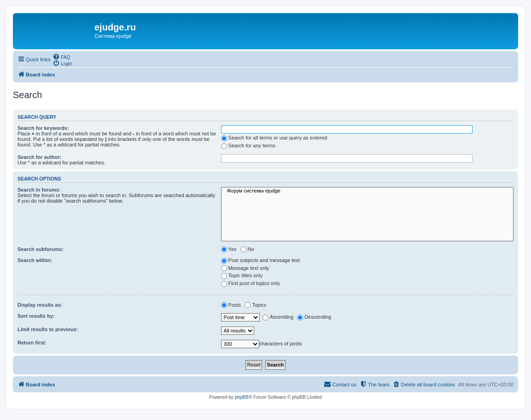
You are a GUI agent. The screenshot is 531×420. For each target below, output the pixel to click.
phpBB (242, 397)
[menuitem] (61, 57)
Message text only (245, 268)
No (247, 249)
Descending (314, 317)
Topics (255, 305)
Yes (229, 249)
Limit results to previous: (48, 329)
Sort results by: (36, 316)
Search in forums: (39, 190)
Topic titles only (242, 275)
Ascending (278, 317)
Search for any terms (248, 146)
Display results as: (40, 305)
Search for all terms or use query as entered (274, 138)
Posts (231, 305)
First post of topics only (251, 283)
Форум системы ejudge (367, 191)
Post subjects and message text (260, 260)
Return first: (32, 343)
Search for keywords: (43, 128)
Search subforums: (41, 249)
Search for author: (39, 157)
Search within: (35, 260)
